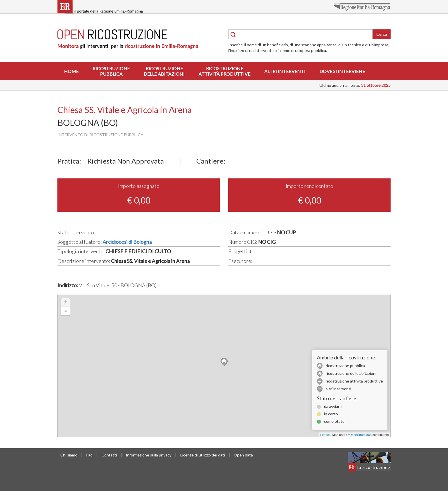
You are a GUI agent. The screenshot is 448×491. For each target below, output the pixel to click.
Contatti (109, 455)
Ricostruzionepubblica (111, 71)
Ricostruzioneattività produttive (224, 71)
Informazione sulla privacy (149, 455)
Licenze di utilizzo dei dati (203, 455)
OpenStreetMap (361, 435)
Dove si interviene (342, 71)
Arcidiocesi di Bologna (127, 242)
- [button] (65, 311)
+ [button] (66, 303)
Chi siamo (69, 455)
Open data (243, 455)
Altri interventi (285, 71)
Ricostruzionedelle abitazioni (164, 71)
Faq (89, 455)
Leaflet (325, 435)
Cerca (382, 34)
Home (71, 71)
